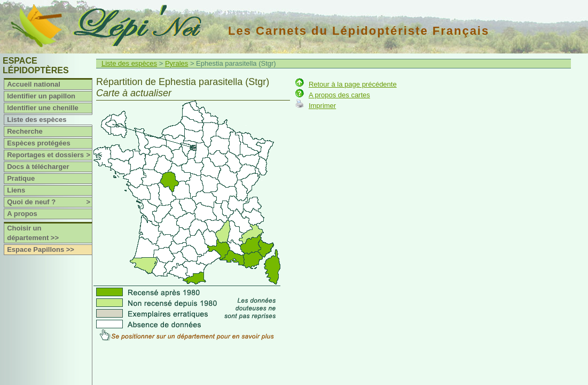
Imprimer (322, 106)
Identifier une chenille (43, 108)
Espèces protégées (39, 143)
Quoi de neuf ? (49, 202)
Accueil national (34, 84)
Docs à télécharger (38, 167)
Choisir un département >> (33, 233)
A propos (22, 214)
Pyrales (177, 63)
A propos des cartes (339, 95)
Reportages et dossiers (49, 155)
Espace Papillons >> (41, 249)
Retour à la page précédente (353, 84)
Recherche (25, 131)
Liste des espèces (37, 120)
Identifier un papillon (41, 96)
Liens (16, 190)
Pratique (21, 178)
